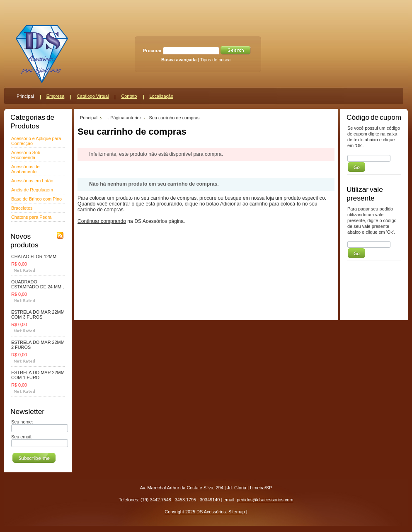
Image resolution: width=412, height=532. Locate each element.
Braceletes (22, 208)
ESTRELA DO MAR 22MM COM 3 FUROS (38, 314)
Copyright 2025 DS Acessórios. (196, 512)
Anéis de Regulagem (32, 190)
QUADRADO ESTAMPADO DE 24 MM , (38, 284)
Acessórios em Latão (32, 181)
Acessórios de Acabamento (25, 169)
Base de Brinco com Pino (36, 199)
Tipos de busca (215, 60)
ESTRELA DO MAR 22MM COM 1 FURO (38, 375)
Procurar (152, 51)
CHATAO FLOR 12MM (34, 256)
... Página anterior (123, 118)
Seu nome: (22, 422)
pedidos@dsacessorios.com (265, 500)
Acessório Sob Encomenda (26, 155)
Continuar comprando (102, 221)
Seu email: (22, 437)
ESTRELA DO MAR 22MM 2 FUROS (38, 345)
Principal (89, 118)
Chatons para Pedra (31, 217)
